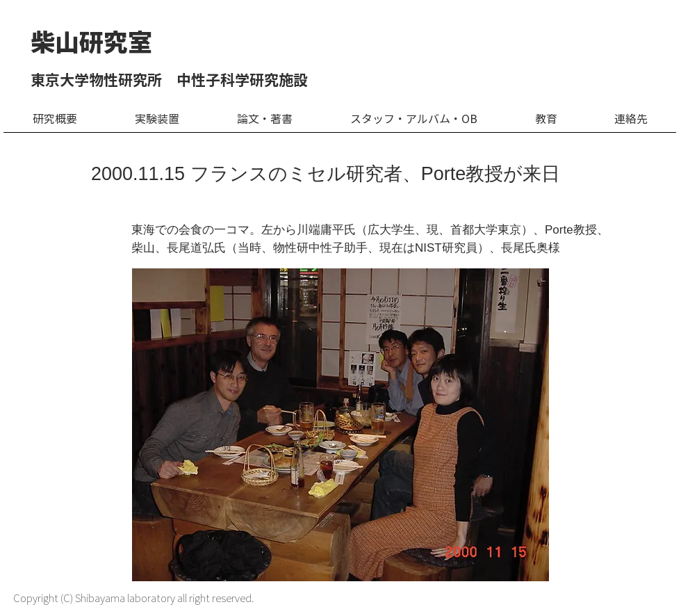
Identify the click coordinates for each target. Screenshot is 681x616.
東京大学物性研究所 (96, 80)
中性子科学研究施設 (242, 80)
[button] (157, 124)
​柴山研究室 (91, 42)
